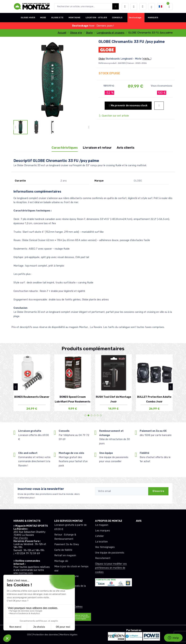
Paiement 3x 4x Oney (67, 544)
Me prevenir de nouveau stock (128, 106)
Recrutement (103, 558)
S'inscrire (158, 491)
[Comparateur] (143, 6)
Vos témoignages (105, 547)
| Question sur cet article (114, 116)
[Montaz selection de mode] (152, 6)
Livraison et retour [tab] (97, 148)
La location (101, 542)
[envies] (134, 6)
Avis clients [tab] (126, 148)
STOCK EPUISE (109, 73)
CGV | (30, 635)
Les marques (103, 531)
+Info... (147, 59)
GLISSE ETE (57, 18)
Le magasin (102, 525)
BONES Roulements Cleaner (32, 397)
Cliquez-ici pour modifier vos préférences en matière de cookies (111, 568)
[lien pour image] (52, 79)
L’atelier (99, 536)
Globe (102, 59)
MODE (43, 18)
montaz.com (26, 573)
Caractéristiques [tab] (65, 148)
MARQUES (153, 18)
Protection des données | (46, 635)
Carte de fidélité (63, 550)
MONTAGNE (75, 18)
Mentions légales (69, 635)
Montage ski (61, 561)
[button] (125, 6)
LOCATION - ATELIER (96, 18)
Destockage (135, 18)
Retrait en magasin (65, 555)
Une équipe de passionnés (110, 553)
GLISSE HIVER (28, 18)
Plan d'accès (21, 538)
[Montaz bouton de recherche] (116, 6)
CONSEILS (117, 18)
